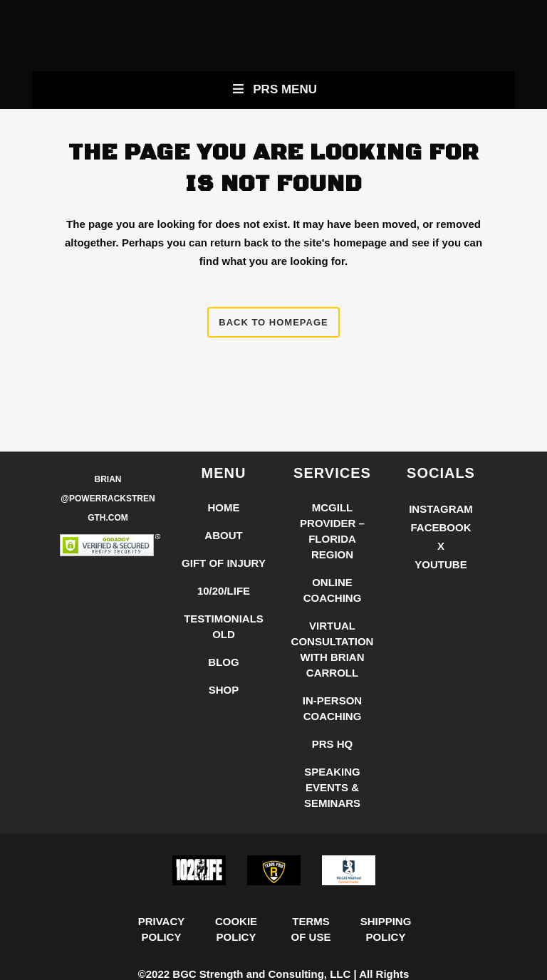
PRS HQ (333, 744)
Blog (223, 662)
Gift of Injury (224, 563)
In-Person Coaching (332, 708)
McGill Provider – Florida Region (332, 531)
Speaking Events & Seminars (332, 787)
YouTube (441, 564)
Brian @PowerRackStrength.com (108, 499)
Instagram (441, 509)
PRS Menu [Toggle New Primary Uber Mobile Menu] (273, 89)
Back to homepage (273, 322)
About (223, 535)
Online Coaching (333, 590)
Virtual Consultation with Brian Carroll (333, 649)
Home (224, 507)
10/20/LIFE (224, 591)
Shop (224, 690)
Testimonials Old (224, 626)
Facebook (441, 527)
